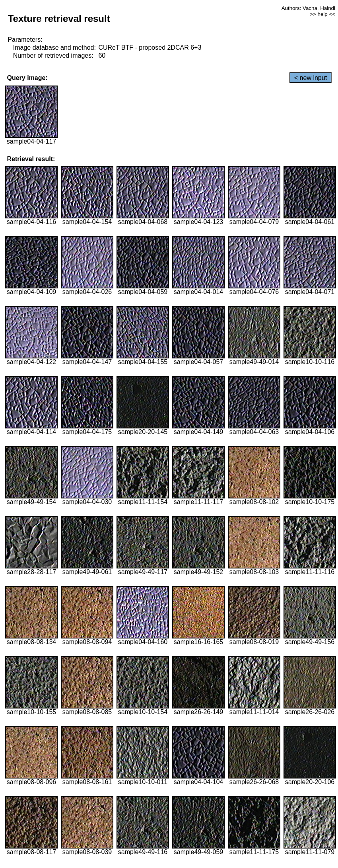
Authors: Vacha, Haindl (308, 8)
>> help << (322, 14)
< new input (311, 78)
